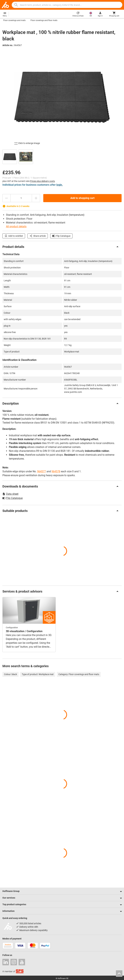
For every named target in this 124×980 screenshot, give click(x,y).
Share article (38, 236)
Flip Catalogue (61, 236)
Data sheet (10, 494)
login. (60, 185)
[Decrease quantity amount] (6, 198)
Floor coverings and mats (14, 20)
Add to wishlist (14, 236)
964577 (41, 471)
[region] (62, 156)
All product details (16, 226)
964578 (56, 471)
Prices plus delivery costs (42, 181)
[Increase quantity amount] (36, 198)
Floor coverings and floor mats (44, 20)
